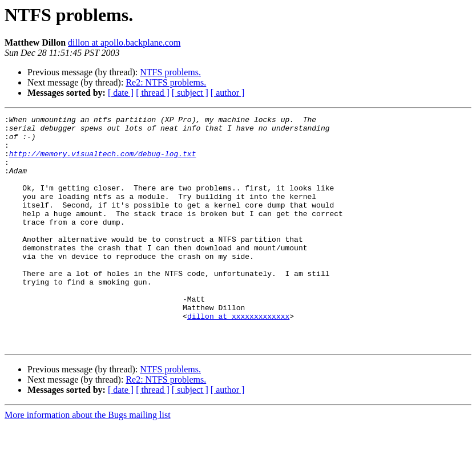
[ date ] (121, 93)
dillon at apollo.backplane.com (124, 42)
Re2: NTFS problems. (166, 82)
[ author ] (228, 93)
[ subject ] (190, 93)
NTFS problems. (170, 72)
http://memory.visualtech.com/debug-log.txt (103, 162)
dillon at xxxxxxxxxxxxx (238, 357)
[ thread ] (153, 93)
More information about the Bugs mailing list (88, 461)
